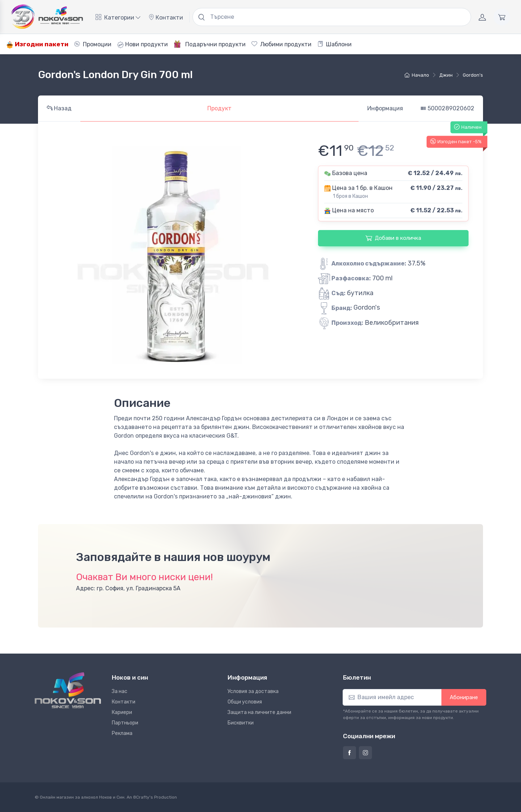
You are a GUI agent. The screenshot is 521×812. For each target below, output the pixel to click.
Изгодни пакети (37, 44)
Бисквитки (241, 723)
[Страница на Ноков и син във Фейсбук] (350, 753)
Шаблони (334, 44)
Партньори (125, 723)
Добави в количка (393, 238)
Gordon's (473, 75)
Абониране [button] (464, 697)
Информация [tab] (385, 108)
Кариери (122, 712)
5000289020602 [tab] (447, 108)
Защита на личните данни (259, 712)
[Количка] (502, 17)
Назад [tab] (59, 108)
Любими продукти (281, 44)
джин (446, 75)
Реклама (122, 733)
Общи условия (245, 702)
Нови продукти (143, 44)
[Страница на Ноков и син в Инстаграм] (365, 753)
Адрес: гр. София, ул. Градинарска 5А (128, 588)
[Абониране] (392, 697)
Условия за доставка (253, 691)
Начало (417, 75)
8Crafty (141, 797)
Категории (118, 18)
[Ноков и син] (68, 690)
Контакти (166, 18)
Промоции (93, 44)
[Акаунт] (482, 17)
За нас (120, 691)
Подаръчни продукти (210, 44)
